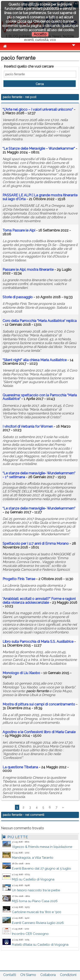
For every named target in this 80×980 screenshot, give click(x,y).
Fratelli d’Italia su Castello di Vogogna (40, 945)
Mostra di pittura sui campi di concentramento (39, 704)
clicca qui (24, 21)
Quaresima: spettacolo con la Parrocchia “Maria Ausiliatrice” (40, 397)
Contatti (10, 975)
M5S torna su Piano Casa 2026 (35, 901)
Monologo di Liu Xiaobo (21, 673)
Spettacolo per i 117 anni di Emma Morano (36, 544)
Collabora (48, 975)
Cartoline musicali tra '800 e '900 (37, 912)
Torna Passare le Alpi (19, 230)
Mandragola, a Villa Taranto (33, 858)
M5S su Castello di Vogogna (33, 879)
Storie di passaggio (18, 297)
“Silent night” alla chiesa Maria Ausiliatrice (35, 360)
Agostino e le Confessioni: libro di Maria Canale (39, 732)
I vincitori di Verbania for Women (28, 426)
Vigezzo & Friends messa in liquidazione (42, 847)
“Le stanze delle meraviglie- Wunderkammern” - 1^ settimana (39, 475)
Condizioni (68, 975)
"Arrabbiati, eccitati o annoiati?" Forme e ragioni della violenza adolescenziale (39, 601)
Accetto (40, 34)
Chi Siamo (28, 975)
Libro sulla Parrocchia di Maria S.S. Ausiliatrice (38, 642)
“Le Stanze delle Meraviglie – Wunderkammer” (39, 148)
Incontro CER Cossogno (30, 934)
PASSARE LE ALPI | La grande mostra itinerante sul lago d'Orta (40, 197)
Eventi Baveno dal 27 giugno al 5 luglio (41, 869)
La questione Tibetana (20, 767)
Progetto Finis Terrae (19, 579)
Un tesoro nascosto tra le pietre (36, 890)
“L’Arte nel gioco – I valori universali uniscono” (38, 109)
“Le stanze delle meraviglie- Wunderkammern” (39, 508)
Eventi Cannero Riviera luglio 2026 (38, 923)
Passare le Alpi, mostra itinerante (28, 270)
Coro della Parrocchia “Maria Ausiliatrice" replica (40, 321)
